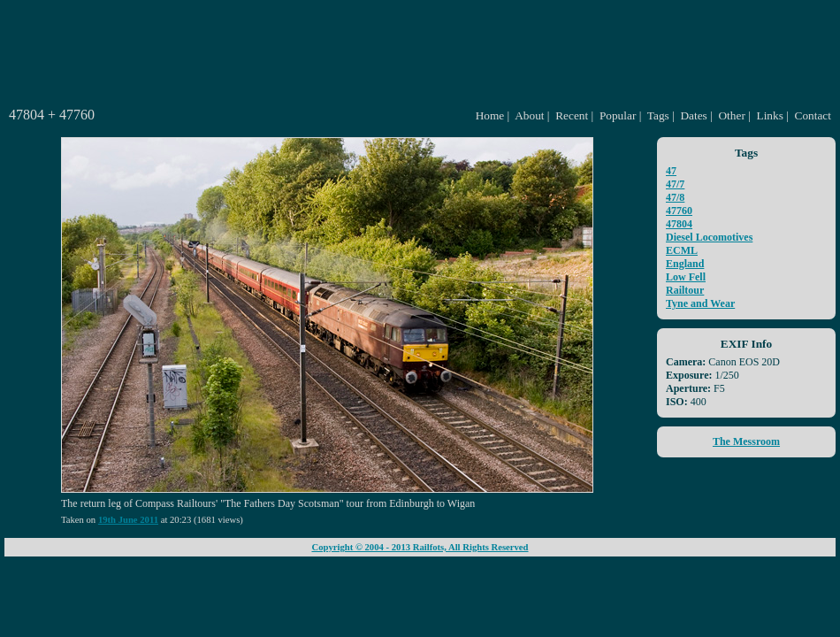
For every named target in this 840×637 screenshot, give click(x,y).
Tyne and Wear (700, 303)
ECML (682, 250)
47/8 (675, 197)
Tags (658, 115)
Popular (618, 115)
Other (731, 115)
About (529, 115)
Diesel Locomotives (709, 237)
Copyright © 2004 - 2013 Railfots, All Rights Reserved (420, 547)
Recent (572, 115)
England (685, 264)
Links (770, 115)
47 (671, 171)
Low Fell (686, 277)
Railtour (685, 290)
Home (490, 115)
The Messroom (746, 441)
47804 (679, 224)
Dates (693, 115)
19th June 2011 (128, 520)
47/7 (675, 184)
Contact (813, 115)
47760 (679, 211)
